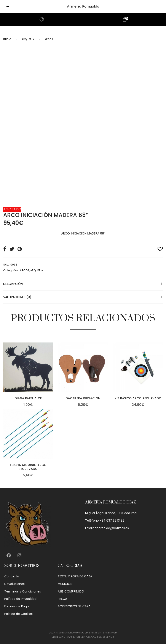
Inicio (7, 39)
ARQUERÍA (28, 39)
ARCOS (49, 39)
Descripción (13, 284)
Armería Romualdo (83, 6)
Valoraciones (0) (17, 297)
